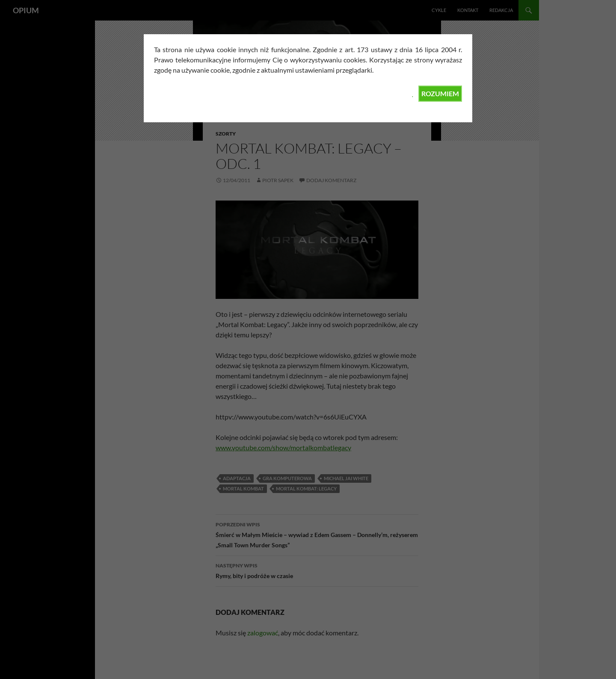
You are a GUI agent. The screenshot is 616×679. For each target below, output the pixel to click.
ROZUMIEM (440, 93)
